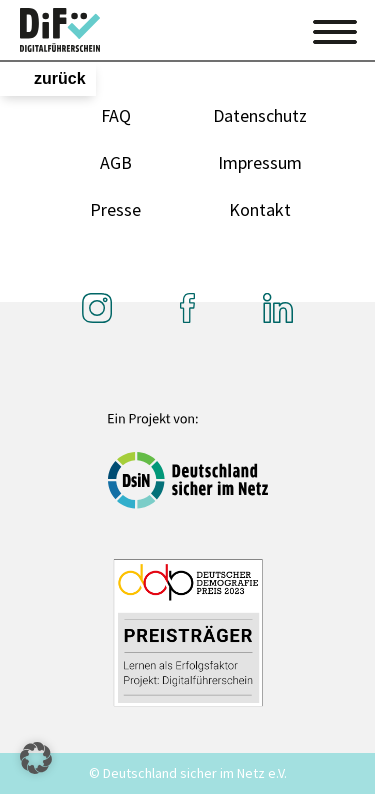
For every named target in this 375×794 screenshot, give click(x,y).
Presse (115, 209)
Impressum (260, 162)
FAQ (116, 115)
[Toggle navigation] (335, 29)
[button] (36, 758)
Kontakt (260, 209)
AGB (116, 162)
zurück (60, 78)
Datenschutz (260, 115)
